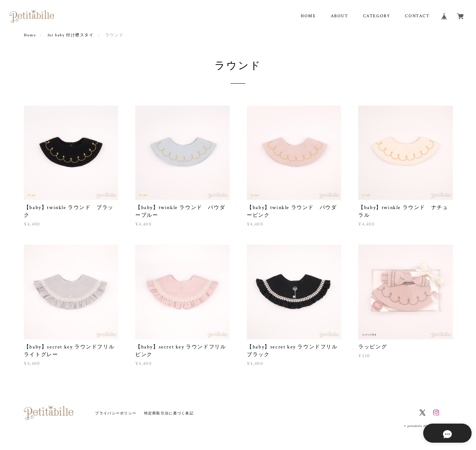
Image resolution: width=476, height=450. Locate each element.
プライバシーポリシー (116, 413)
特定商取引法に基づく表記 (169, 413)
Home (30, 35)
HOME (308, 16)
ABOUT (340, 16)
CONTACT (417, 16)
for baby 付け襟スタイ (71, 35)
